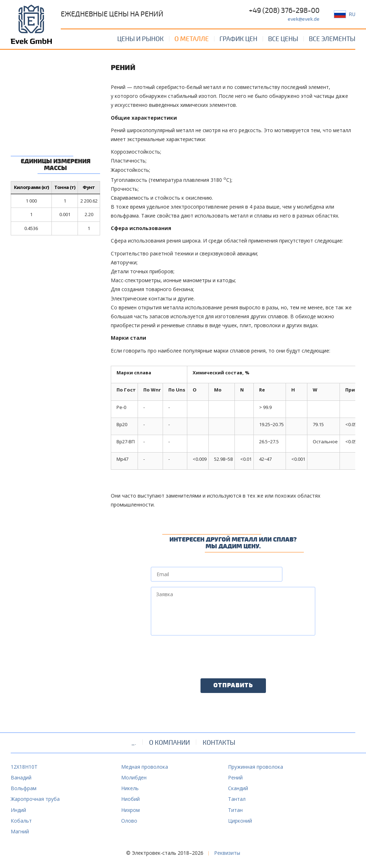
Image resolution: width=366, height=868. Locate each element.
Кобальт (21, 821)
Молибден (134, 777)
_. (134, 743)
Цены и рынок (140, 39)
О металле (192, 39)
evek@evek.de (304, 19)
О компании (169, 743)
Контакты (219, 743)
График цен (238, 39)
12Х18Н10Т (24, 767)
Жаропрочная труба (35, 799)
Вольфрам (24, 788)
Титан (235, 810)
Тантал (237, 799)
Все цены (283, 39)
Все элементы (332, 39)
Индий (18, 810)
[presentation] (205, 655)
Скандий (238, 788)
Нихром (130, 810)
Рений (235, 777)
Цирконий (240, 821)
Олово (129, 821)
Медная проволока (145, 767)
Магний (20, 831)
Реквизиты (227, 853)
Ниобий (130, 799)
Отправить (233, 685)
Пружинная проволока (256, 767)
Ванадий (21, 777)
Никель (130, 788)
